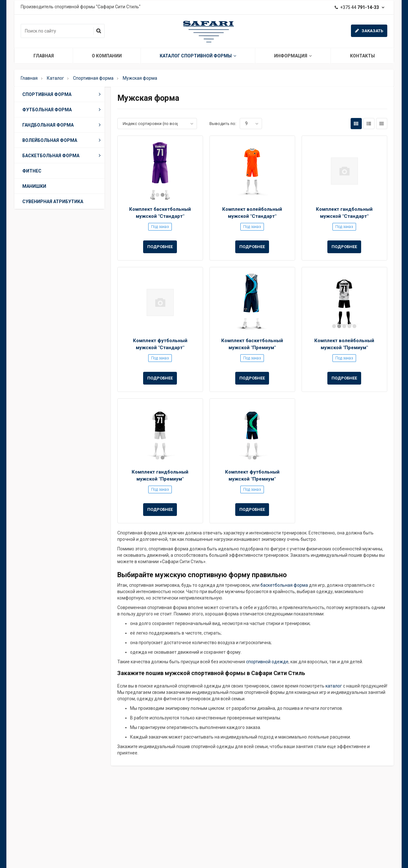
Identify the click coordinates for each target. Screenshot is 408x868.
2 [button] (163, 195)
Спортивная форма (63, 94)
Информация (293, 56)
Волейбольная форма (63, 140)
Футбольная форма (63, 109)
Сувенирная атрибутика (53, 202)
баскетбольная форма (284, 585)
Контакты (362, 56)
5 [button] (354, 326)
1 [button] (157, 195)
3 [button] (344, 326)
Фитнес (32, 171)
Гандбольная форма (63, 125)
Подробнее (160, 247)
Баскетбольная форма (63, 155)
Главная (44, 56)
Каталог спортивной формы (198, 56)
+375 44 (359, 7)
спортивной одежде (267, 662)
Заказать (369, 31)
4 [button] (349, 326)
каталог (334, 686)
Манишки (34, 186)
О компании (107, 56)
